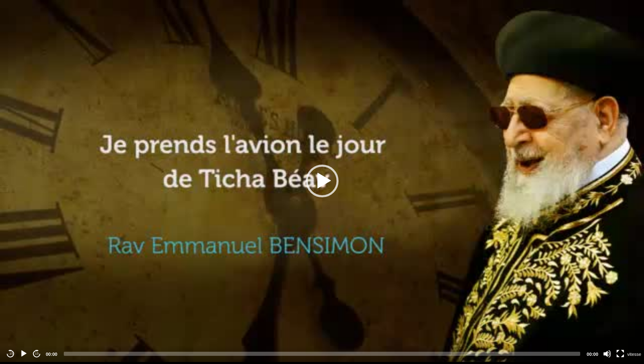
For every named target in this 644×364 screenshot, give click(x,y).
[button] (322, 181)
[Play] (24, 354)
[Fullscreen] (620, 354)
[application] (322, 181)
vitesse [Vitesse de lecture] (634, 354)
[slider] (322, 354)
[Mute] (607, 354)
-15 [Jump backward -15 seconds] (11, 354)
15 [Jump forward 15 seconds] (37, 354)
